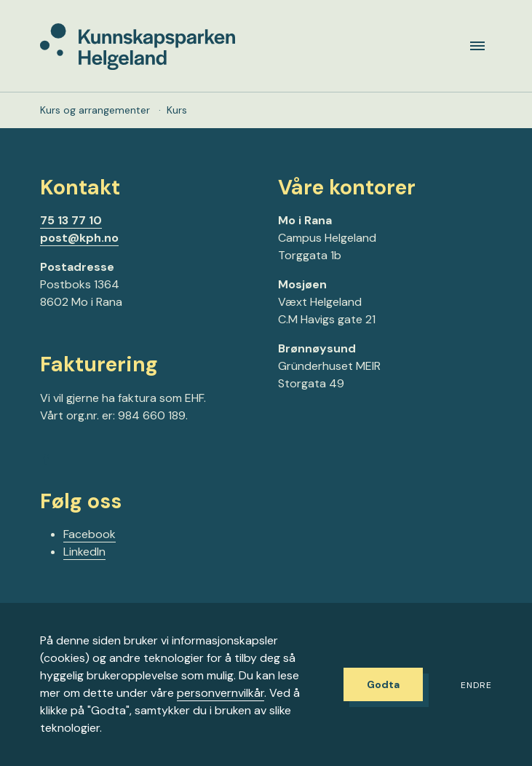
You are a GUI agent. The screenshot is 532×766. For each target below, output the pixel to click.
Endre (476, 685)
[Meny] (477, 46)
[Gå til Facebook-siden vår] (46, 462)
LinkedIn (84, 552)
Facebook (90, 534)
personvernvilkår (221, 693)
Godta (383, 684)
